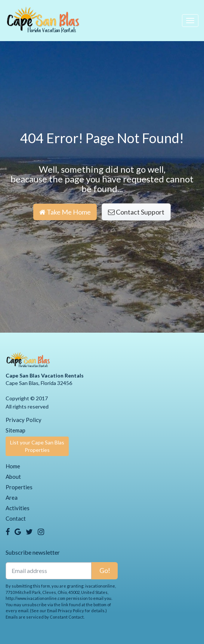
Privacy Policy (24, 420)
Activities (18, 508)
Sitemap (16, 430)
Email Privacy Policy (66, 611)
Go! (105, 570)
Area (12, 497)
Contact (16, 518)
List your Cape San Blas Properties (37, 446)
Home (13, 466)
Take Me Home (65, 212)
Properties (19, 487)
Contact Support (136, 212)
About (13, 477)
